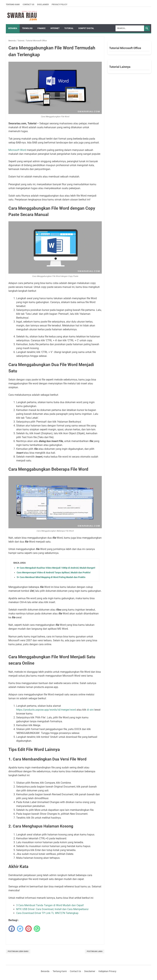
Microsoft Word (18, 150)
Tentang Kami (13, 5)
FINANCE (41, 28)
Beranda (13, 28)
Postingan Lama (95, 951)
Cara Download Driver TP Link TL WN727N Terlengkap (47, 913)
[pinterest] (29, 929)
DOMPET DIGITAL (86, 28)
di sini (90, 710)
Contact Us (28, 5)
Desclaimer (90, 971)
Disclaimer (43, 5)
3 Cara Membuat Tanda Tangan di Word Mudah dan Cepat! (50, 905)
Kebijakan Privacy (107, 971)
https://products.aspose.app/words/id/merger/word (46, 710)
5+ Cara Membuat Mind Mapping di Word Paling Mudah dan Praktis (51, 577)
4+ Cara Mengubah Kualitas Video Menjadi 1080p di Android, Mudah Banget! (56, 568)
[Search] (130, 28)
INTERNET (55, 28)
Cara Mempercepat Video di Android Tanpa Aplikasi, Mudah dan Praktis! (54, 572)
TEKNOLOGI (27, 28)
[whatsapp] (37, 929)
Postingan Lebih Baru (18, 951)
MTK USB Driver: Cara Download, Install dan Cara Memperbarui (52, 909)
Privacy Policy (59, 5)
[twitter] (20, 929)
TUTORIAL (69, 28)
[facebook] (12, 929)
